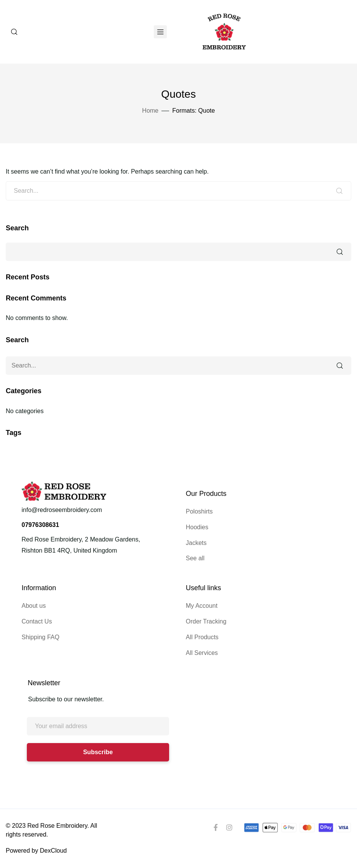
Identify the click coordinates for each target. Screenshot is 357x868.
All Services (202, 653)
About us (34, 606)
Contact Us (37, 621)
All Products (202, 637)
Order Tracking (206, 621)
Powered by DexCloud (36, 851)
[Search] (14, 32)
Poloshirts (199, 511)
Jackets (196, 543)
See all (195, 558)
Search (17, 228)
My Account (202, 606)
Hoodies (197, 527)
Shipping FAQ (40, 637)
